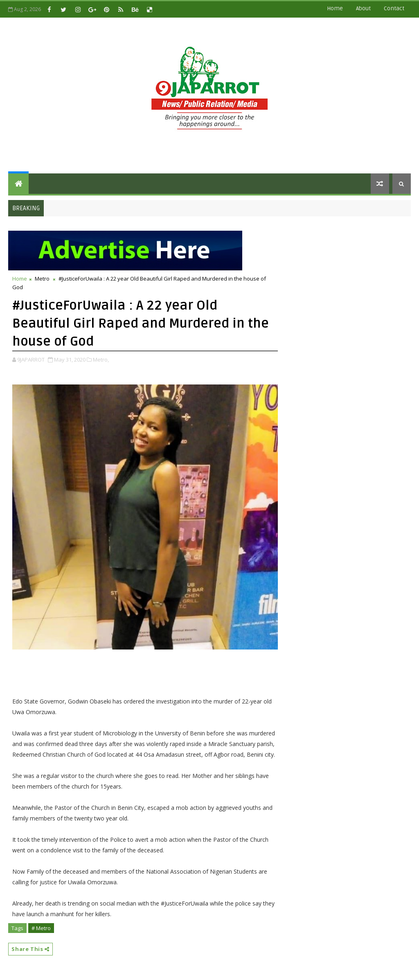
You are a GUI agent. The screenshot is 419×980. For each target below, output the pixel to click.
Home (335, 8)
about (363, 8)
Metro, (101, 360)
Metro (42, 279)
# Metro (41, 928)
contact (394, 8)
